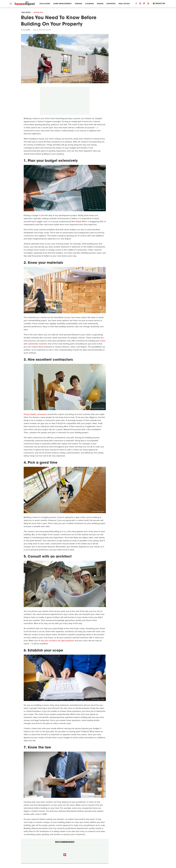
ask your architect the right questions (58, 641)
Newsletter (159, 4)
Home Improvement (62, 4)
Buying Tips (38, 12)
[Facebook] (136, 4)
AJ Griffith (27, 30)
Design (100, 4)
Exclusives (45, 4)
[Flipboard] (144, 4)
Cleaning (89, 4)
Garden (78, 4)
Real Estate (124, 4)
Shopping (111, 4)
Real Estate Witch (79, 221)
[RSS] (148, 4)
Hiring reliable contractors (35, 414)
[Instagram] (140, 4)
